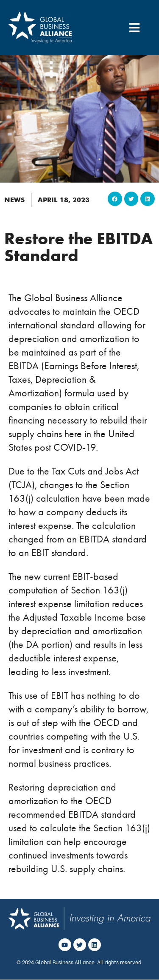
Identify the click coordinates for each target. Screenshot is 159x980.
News (14, 200)
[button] (115, 199)
